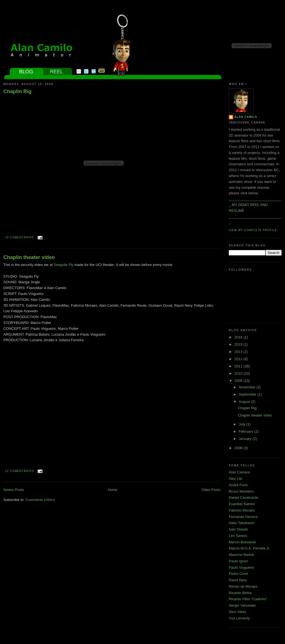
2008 (239, 448)
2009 (239, 381)
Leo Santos (238, 536)
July (243, 424)
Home (113, 490)
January (246, 439)
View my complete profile (253, 230)
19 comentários (19, 237)
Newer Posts (14, 490)
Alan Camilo (246, 117)
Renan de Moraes (243, 586)
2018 (239, 337)
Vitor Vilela (237, 612)
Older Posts (211, 490)
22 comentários (19, 471)
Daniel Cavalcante (244, 497)
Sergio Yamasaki (242, 605)
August (245, 402)
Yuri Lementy (239, 618)
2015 (239, 344)
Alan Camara (239, 472)
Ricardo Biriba (240, 593)
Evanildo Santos (242, 504)
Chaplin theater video (29, 257)
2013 (239, 352)
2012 (239, 359)
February (247, 431)
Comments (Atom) (40, 500)
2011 (239, 366)
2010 (239, 373)
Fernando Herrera (243, 517)
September (248, 394)
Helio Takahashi (242, 523)
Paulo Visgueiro (241, 567)
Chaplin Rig (17, 91)
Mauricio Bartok (241, 555)
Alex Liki (235, 479)
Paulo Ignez (238, 561)
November (248, 387)
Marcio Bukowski (242, 542)
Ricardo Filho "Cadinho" (248, 599)
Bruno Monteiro (241, 491)
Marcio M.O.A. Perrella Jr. (250, 548)
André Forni (238, 485)
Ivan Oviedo (238, 529)
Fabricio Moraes (242, 510)
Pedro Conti (238, 574)
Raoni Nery (238, 580)
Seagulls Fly (64, 265)
